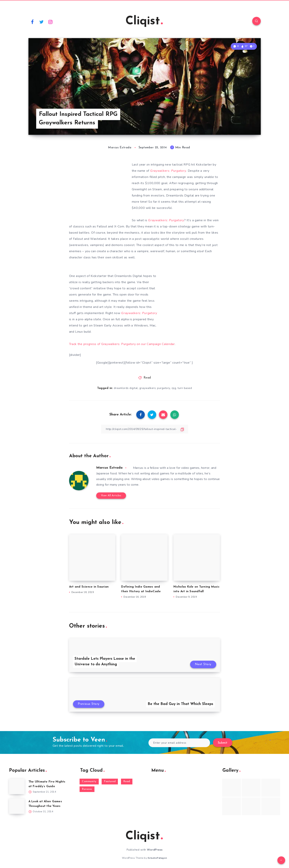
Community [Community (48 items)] (89, 781)
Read (147, 378)
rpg (174, 388)
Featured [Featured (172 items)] (110, 781)
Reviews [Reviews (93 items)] (87, 789)
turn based (185, 388)
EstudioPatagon (157, 858)
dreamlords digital (126, 388)
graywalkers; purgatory (155, 388)
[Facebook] (33, 22)
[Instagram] (51, 22)
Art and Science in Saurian (89, 587)
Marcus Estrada (109, 468)
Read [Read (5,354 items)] (127, 781)
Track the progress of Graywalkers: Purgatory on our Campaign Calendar (122, 344)
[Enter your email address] (179, 743)
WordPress (155, 850)
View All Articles (111, 496)
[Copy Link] (145, 429)
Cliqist (144, 21)
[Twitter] (41, 22)
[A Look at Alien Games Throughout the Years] (17, 806)
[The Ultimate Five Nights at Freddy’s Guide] (17, 786)
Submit (223, 743)
